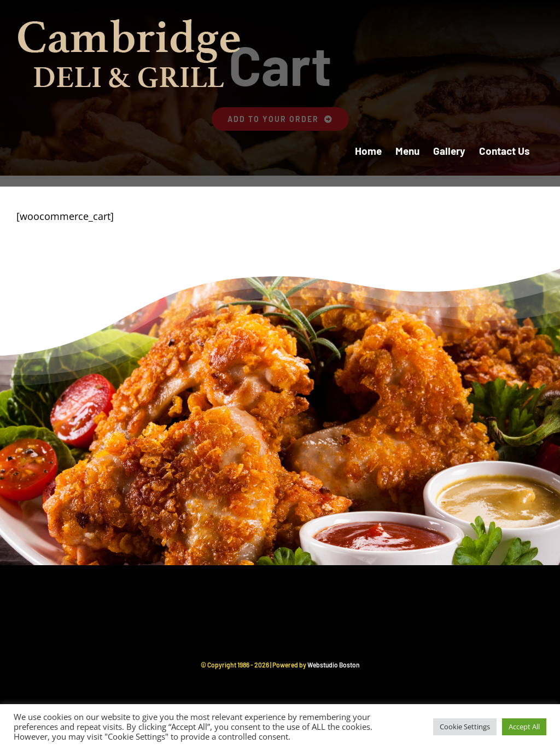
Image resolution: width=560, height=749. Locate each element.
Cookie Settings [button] (465, 727)
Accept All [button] (524, 727)
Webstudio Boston (334, 665)
